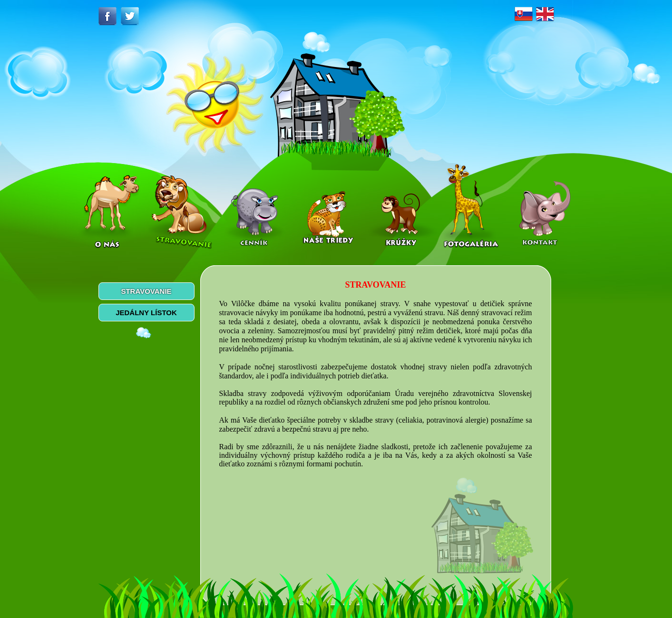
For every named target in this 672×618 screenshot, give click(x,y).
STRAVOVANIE (146, 291)
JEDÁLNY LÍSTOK (146, 313)
